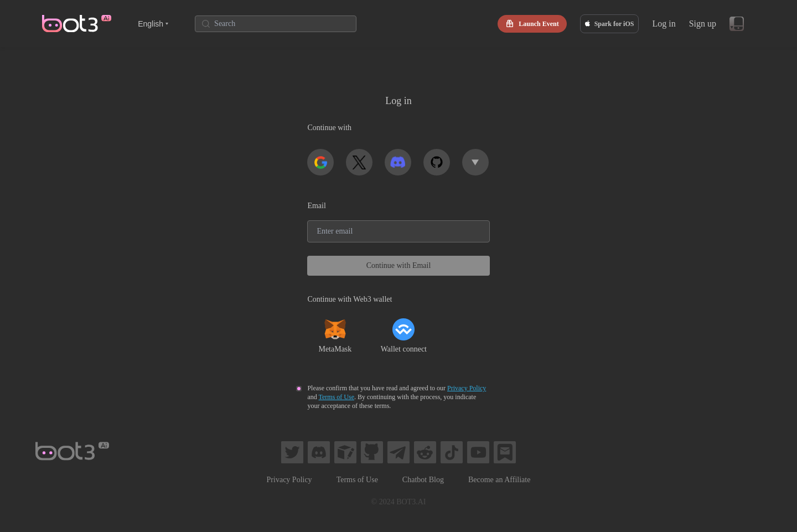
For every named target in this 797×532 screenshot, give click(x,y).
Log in (664, 24)
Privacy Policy (467, 388)
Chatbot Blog (423, 480)
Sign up (703, 24)
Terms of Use (337, 397)
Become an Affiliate (499, 480)
